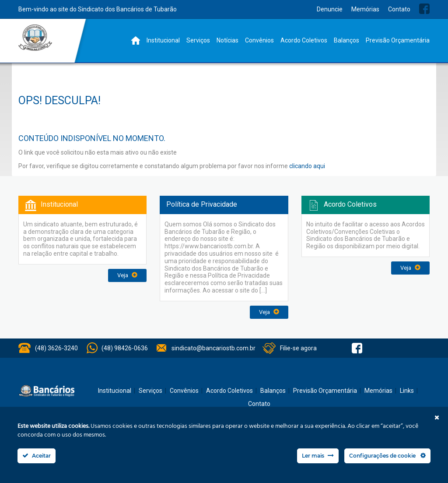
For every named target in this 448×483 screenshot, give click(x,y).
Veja (127, 275)
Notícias (227, 40)
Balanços (346, 40)
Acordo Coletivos (304, 40)
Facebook (424, 9)
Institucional (163, 40)
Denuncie (330, 9)
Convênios (259, 40)
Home (136, 41)
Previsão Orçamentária (398, 40)
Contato (399, 9)
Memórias (365, 9)
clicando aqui (307, 166)
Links (407, 391)
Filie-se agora (298, 348)
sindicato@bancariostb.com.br (213, 348)
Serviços (198, 40)
